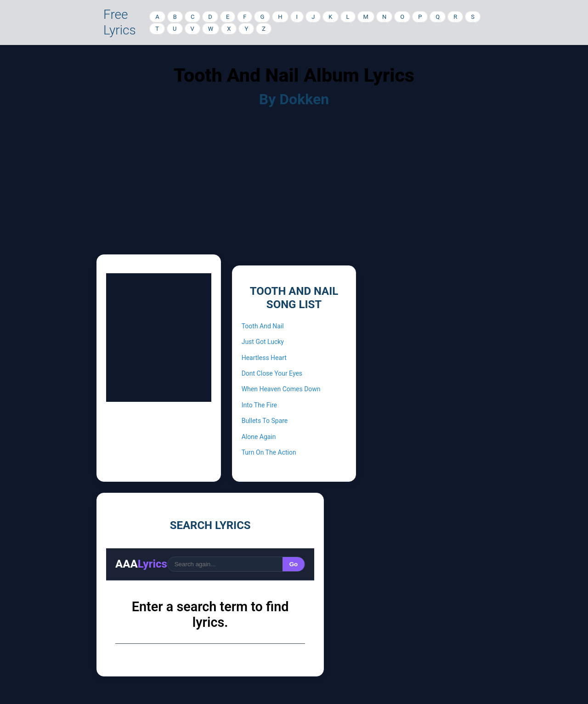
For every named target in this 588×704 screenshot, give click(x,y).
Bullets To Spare (265, 421)
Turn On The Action (269, 452)
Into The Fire (259, 405)
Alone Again (259, 437)
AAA (141, 564)
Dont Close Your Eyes (272, 373)
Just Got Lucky (263, 342)
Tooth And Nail (263, 326)
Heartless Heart (264, 358)
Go (294, 564)
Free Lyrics (120, 22)
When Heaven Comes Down (281, 389)
